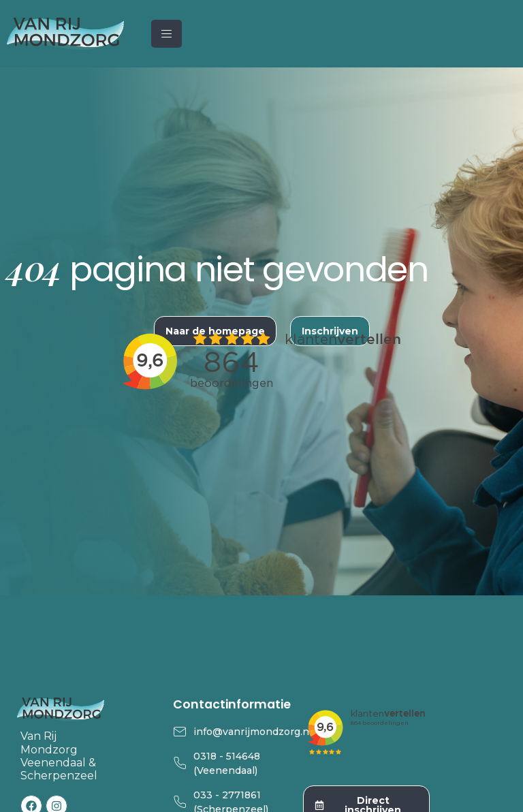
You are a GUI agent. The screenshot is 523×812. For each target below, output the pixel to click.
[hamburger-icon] (167, 34)
